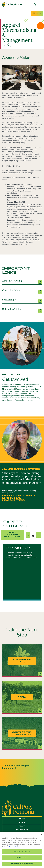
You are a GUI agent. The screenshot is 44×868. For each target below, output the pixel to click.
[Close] (41, 835)
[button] (28, 535)
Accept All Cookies (22, 864)
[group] (22, 572)
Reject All (22, 858)
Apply (22, 818)
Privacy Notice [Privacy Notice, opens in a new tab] (14, 847)
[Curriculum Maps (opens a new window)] (22, 292)
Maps (22, 822)
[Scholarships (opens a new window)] (22, 301)
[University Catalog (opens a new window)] (22, 311)
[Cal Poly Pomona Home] (13, 4)
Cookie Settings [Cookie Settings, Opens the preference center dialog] (22, 851)
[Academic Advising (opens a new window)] (22, 282)
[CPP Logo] (18, 808)
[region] (22, 850)
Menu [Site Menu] (37, 13)
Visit (22, 826)
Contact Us (22, 830)
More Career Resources (12, 534)
